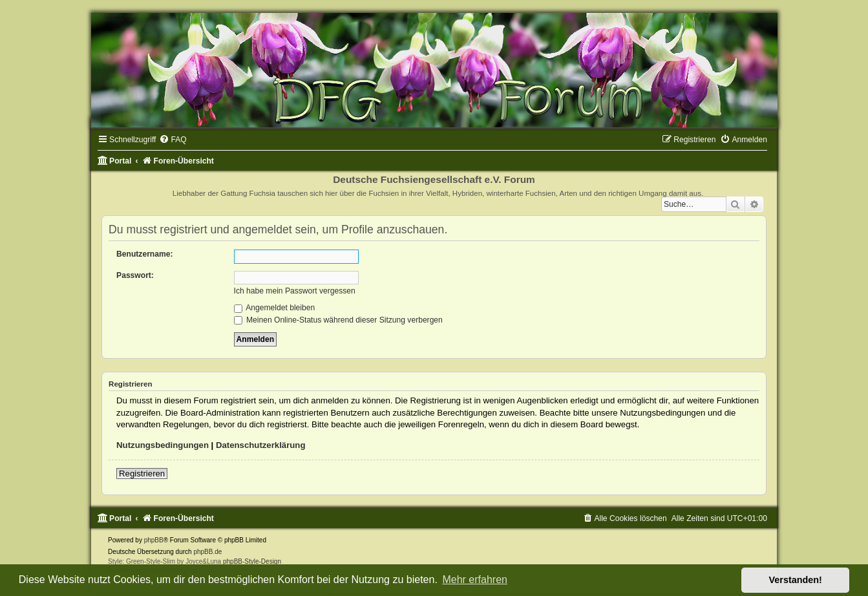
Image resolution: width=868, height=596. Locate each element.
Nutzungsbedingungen (163, 445)
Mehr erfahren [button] (475, 580)
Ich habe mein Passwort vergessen (295, 291)
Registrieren (142, 474)
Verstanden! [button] (796, 580)
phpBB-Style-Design (252, 561)
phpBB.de (207, 552)
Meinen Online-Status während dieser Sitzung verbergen (338, 320)
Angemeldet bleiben (275, 308)
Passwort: (135, 275)
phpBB (154, 540)
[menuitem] (173, 140)
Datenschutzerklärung (261, 445)
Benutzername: (144, 254)
